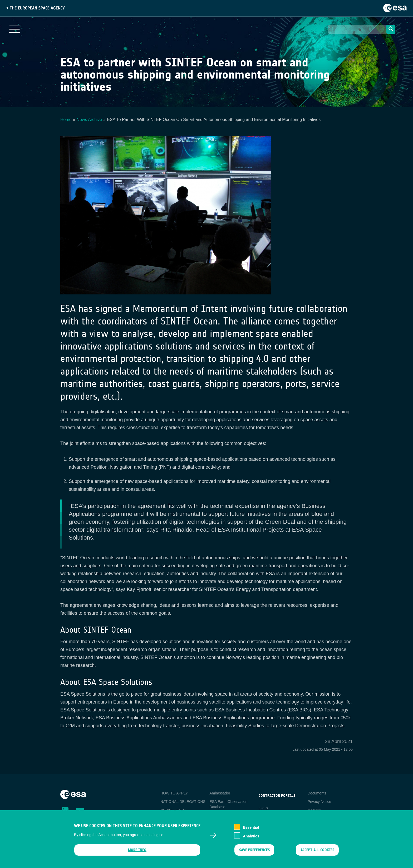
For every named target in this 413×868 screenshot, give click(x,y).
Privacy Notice (319, 802)
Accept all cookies (317, 853)
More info (137, 853)
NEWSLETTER (173, 810)
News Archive (89, 120)
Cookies (314, 810)
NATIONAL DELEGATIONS (183, 802)
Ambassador (220, 793)
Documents (317, 793)
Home (66, 120)
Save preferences (254, 853)
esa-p (263, 808)
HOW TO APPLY (174, 793)
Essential (251, 830)
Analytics (251, 839)
